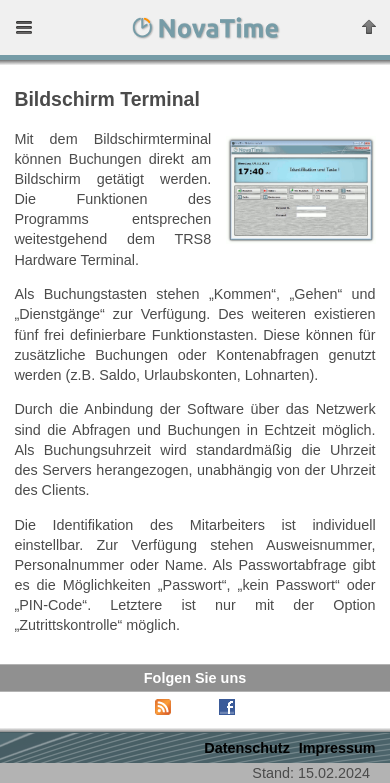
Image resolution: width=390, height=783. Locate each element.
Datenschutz (247, 748)
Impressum (337, 748)
